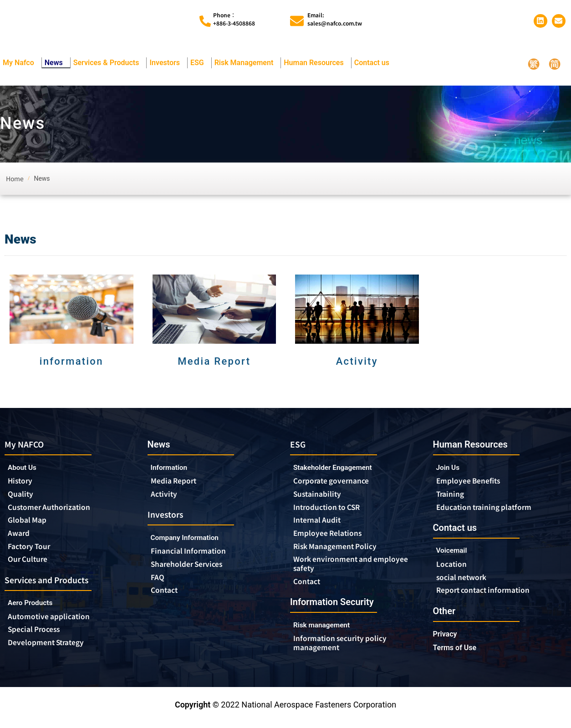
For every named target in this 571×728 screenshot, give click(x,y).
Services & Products (109, 63)
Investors (167, 63)
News (56, 63)
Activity (165, 495)
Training (452, 495)
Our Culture (31, 564)
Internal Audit (320, 523)
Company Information (193, 540)
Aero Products (36, 608)
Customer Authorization (55, 509)
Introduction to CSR (331, 509)
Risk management (326, 631)
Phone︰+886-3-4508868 (234, 19)
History (22, 482)
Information (172, 467)
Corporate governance (339, 482)
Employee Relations (332, 536)
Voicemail (454, 553)
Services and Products (53, 585)
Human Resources (316, 63)
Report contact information (489, 594)
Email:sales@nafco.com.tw (335, 19)
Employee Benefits (473, 481)
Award (20, 536)
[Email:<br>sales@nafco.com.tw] (297, 21)
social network (465, 580)
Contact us (374, 63)
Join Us (450, 467)
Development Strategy (52, 650)
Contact (166, 595)
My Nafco (21, 63)
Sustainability (320, 495)
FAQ (158, 581)
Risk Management (246, 63)
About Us (25, 468)
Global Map (30, 523)
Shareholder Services (195, 567)
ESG (199, 63)
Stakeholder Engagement (339, 468)
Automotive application (56, 622)
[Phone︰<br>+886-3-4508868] (205, 21)
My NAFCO (27, 444)
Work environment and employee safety (338, 568)
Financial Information (196, 554)
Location (453, 567)
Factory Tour (32, 550)
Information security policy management (346, 649)
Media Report (177, 481)
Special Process (38, 636)
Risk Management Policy (341, 550)
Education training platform (491, 509)
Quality (22, 495)
